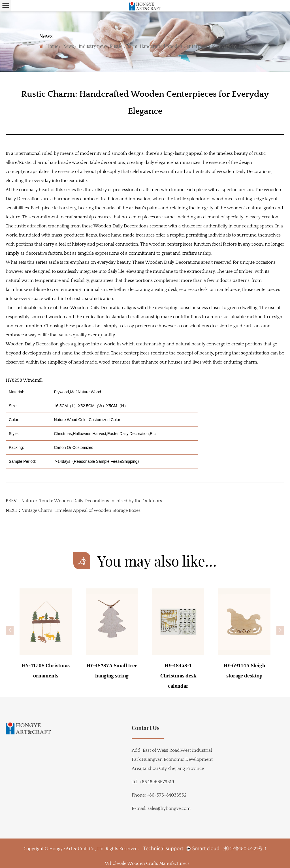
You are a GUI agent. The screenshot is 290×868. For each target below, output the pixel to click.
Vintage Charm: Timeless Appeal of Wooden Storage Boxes (81, 510)
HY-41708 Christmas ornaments (46, 671)
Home (52, 46)
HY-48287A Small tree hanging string (112, 671)
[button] (10, 630)
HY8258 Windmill (24, 380)
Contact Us (146, 728)
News (69, 46)
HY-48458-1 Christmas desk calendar (178, 676)
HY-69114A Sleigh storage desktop (244, 671)
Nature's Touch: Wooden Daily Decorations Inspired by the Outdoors (92, 501)
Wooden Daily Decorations (244, 172)
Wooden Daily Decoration (32, 344)
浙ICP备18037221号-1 (245, 849)
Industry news (93, 46)
